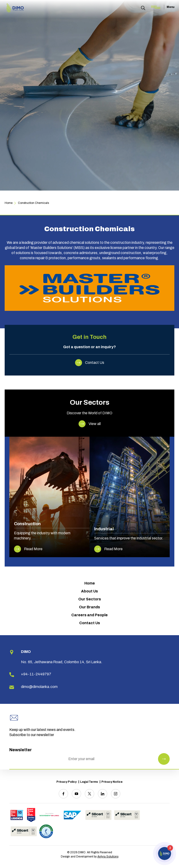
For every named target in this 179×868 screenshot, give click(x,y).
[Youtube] (76, 794)
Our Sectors (90, 599)
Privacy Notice (112, 782)
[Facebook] (63, 794)
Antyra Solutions (108, 857)
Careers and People (89, 615)
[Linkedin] (103, 794)
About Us (89, 591)
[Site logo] (15, 8)
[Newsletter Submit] (164, 759)
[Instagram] (116, 794)
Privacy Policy (67, 782)
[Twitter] (89, 794)
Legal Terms (89, 782)
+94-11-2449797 (36, 674)
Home (90, 583)
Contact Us (90, 623)
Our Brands (89, 607)
